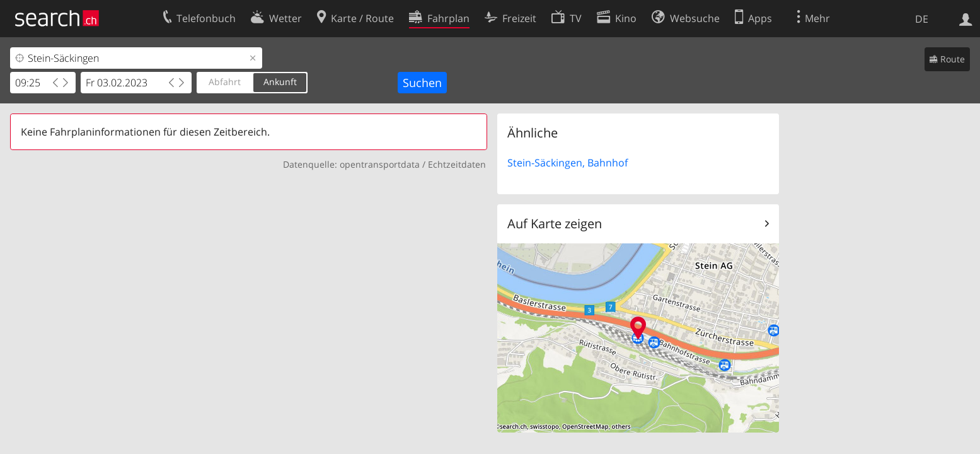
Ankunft (280, 82)
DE (922, 19)
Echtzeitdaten (457, 164)
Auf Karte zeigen (555, 224)
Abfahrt (225, 82)
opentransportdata (380, 164)
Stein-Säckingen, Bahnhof (568, 163)
